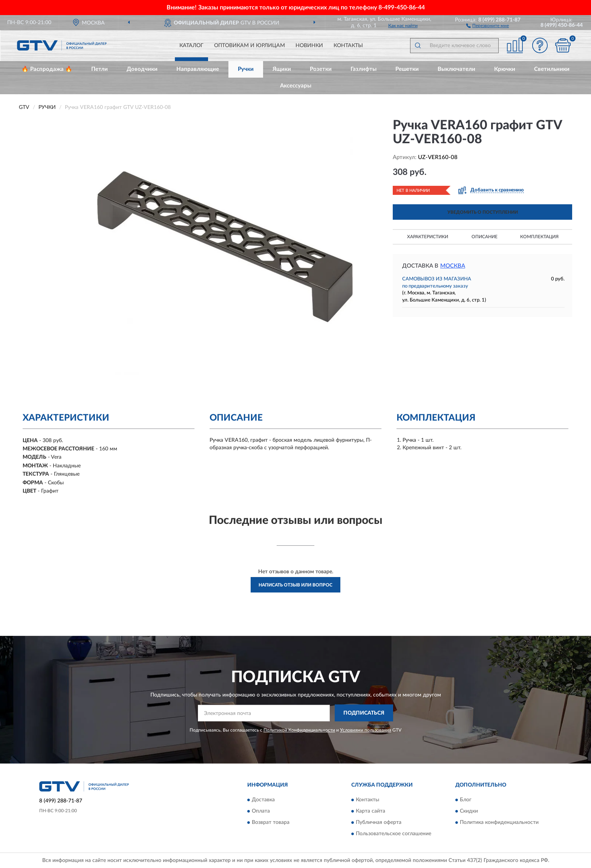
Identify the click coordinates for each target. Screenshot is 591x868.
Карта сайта (371, 811)
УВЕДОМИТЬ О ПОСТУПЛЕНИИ (483, 212)
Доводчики (142, 69)
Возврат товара (271, 822)
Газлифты (364, 69)
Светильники (552, 69)
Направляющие (198, 69)
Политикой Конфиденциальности (299, 730)
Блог (466, 800)
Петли (100, 69)
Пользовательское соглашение (393, 834)
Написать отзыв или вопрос (295, 585)
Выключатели (456, 69)
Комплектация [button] (539, 237)
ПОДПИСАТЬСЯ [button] (364, 713)
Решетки (407, 69)
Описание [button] (485, 237)
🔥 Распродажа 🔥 (47, 69)
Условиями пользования (366, 730)
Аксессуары (296, 86)
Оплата (261, 811)
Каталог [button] (191, 46)
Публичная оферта (379, 822)
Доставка (263, 800)
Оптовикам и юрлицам (250, 46)
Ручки (246, 69)
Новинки (309, 46)
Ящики (282, 69)
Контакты (348, 46)
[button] (488, 25)
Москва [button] (453, 266)
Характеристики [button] (428, 237)
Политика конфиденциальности (499, 822)
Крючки (505, 69)
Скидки (469, 811)
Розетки (321, 69)
